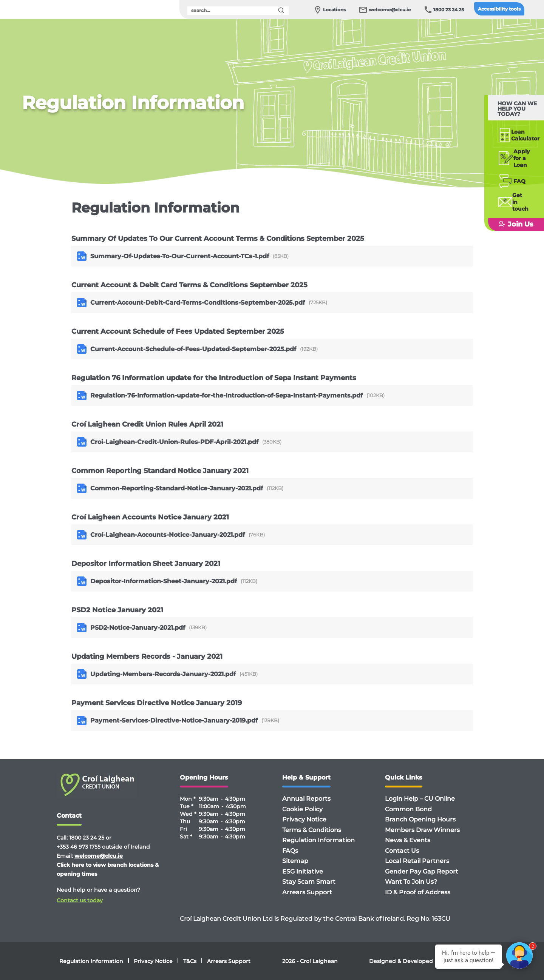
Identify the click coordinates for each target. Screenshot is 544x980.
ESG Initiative (303, 871)
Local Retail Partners (417, 861)
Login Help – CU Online (420, 799)
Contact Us (402, 851)
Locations (334, 10)
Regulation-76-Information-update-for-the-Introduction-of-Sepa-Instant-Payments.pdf (220, 395)
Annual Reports (306, 799)
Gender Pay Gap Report (422, 871)
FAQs (290, 851)
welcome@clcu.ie (390, 10)
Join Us (505, 206)
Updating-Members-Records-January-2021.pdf (156, 674)
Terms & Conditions (312, 830)
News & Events (408, 840)
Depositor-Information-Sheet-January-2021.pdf (157, 581)
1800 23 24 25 (449, 10)
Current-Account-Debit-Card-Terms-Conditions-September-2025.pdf (191, 303)
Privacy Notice (304, 819)
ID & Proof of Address (418, 892)
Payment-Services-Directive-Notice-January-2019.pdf (167, 720)
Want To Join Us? (411, 882)
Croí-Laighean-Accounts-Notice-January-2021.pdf (161, 535)
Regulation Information (318, 840)
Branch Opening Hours (420, 819)
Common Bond (408, 809)
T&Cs (190, 961)
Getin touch (509, 187)
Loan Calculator (512, 130)
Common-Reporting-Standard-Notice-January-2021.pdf (170, 488)
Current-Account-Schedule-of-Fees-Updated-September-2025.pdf (187, 349)
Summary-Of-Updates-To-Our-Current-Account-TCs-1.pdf (173, 256)
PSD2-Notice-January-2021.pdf (131, 628)
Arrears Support (307, 892)
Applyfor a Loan (512, 150)
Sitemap (295, 861)
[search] (238, 11)
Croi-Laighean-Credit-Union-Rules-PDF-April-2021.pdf (168, 442)
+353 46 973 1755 (79, 847)
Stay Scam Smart (309, 882)
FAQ (504, 170)
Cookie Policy (302, 809)
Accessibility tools (499, 9)
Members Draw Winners (422, 830)
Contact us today (80, 900)
